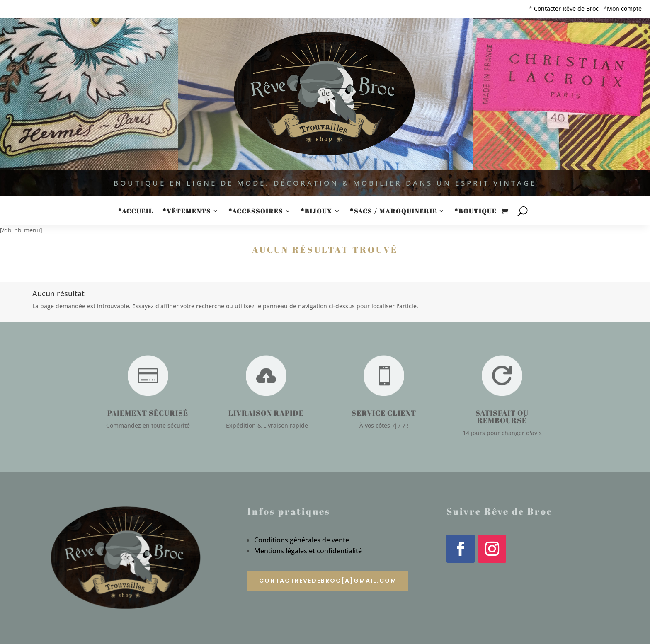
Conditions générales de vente (302, 540)
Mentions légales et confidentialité (308, 551)
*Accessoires (256, 212)
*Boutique (475, 212)
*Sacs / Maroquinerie (393, 212)
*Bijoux (317, 212)
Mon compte (624, 8)
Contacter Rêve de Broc (566, 8)
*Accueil (136, 212)
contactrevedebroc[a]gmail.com (328, 581)
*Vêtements (187, 212)
